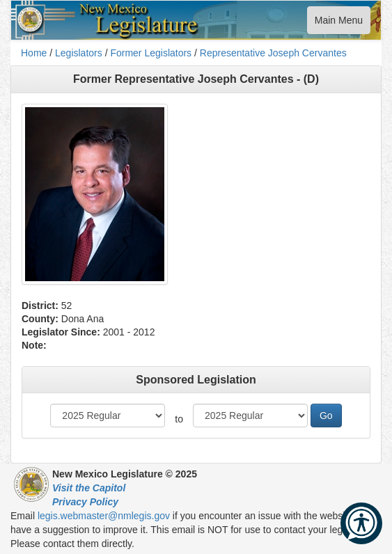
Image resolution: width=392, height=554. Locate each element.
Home (34, 53)
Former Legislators (151, 53)
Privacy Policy (85, 502)
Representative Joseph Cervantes (273, 53)
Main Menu (338, 23)
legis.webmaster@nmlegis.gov (104, 516)
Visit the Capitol (89, 488)
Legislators (79, 53)
